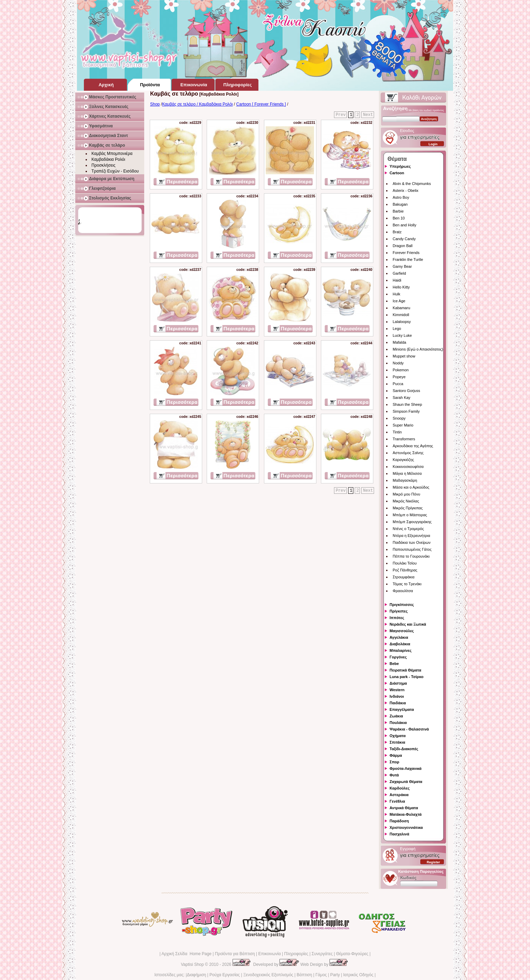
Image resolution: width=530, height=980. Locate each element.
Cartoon (397, 173)
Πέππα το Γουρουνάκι (411, 556)
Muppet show (404, 356)
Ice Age (399, 301)
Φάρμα (396, 755)
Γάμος (321, 975)
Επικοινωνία (269, 954)
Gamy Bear (402, 266)
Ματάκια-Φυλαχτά (406, 814)
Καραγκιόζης (403, 460)
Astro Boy (401, 197)
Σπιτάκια (397, 742)
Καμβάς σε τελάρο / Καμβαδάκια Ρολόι (198, 104)
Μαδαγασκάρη (405, 480)
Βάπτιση (305, 975)
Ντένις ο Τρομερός (408, 529)
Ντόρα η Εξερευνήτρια (411, 536)
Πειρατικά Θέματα (405, 670)
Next (368, 115)
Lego (397, 329)
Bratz (397, 232)
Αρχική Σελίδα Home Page (187, 954)
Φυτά (394, 775)
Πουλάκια (398, 723)
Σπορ (394, 762)
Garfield (399, 273)
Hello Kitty (401, 287)
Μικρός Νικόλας (406, 501)
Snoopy (399, 418)
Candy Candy (404, 239)
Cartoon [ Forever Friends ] (261, 104)
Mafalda (399, 342)
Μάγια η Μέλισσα (407, 473)
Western (397, 690)
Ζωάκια (396, 716)
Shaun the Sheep (407, 404)
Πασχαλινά (399, 834)
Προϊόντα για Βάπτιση (235, 954)
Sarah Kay (401, 398)
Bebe (394, 664)
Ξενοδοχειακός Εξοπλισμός (268, 975)
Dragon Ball (403, 246)
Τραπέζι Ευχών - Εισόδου (115, 171)
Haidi (397, 280)
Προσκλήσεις (103, 165)
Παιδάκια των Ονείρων (412, 542)
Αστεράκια (399, 795)
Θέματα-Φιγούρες (352, 954)
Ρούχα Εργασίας (225, 975)
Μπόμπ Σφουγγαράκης (412, 522)
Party (335, 975)
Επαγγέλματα (402, 709)
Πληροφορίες (296, 954)
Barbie (398, 211)
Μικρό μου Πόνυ (406, 494)
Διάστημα (398, 683)
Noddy (398, 363)
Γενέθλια (397, 801)
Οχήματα (397, 736)
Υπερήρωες (400, 166)
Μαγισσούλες (402, 631)
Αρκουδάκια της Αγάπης (413, 446)
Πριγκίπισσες (402, 605)
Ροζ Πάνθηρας (405, 570)
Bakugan (400, 204)
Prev (341, 115)
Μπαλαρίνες (401, 650)
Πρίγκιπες (399, 611)
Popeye (399, 377)
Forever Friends (406, 253)
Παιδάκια (398, 703)
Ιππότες (397, 618)
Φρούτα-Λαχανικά (406, 768)
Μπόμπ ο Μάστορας (410, 515)
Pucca (398, 384)
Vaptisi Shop (192, 964)
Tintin (397, 432)
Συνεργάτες (322, 954)
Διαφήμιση (196, 975)
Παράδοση (399, 821)
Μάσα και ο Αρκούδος (411, 487)
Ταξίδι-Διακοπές (404, 749)
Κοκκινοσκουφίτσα (408, 467)
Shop (155, 104)
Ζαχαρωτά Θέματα (406, 782)
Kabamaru (401, 308)
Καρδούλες (400, 788)
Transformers (404, 439)
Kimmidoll (401, 315)
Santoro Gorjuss (406, 391)
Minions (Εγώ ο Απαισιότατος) (418, 349)
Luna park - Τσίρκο (406, 677)
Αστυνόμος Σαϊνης (408, 453)
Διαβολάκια (400, 644)
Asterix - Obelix (406, 190)
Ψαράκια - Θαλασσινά (409, 729)
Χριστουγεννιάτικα (406, 827)
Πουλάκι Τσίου (405, 563)
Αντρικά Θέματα (404, 808)
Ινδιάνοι (397, 696)
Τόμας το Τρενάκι (407, 584)
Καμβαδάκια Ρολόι (108, 159)
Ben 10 (399, 218)
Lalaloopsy (402, 322)
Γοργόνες (398, 657)
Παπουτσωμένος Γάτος (412, 549)
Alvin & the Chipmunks (412, 184)
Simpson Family (406, 411)
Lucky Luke (402, 335)
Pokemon (401, 370)
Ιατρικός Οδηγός (358, 975)
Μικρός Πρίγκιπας (408, 508)
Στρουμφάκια (404, 577)
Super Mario (403, 425)
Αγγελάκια (399, 637)
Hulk (396, 294)
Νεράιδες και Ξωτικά (408, 624)
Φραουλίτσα (403, 591)
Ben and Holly (405, 225)
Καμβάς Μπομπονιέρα (112, 154)
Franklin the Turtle (408, 259)
